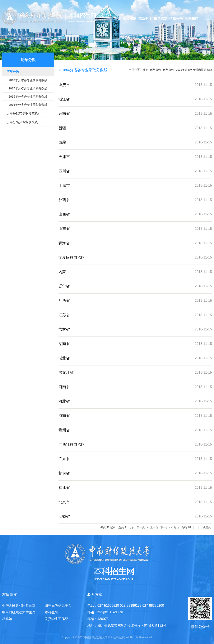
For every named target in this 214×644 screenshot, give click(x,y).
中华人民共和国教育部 (19, 606)
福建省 (64, 488)
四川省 (64, 171)
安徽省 (64, 516)
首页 (145, 70)
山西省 (64, 214)
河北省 (64, 401)
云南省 (64, 114)
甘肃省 (64, 473)
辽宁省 (64, 286)
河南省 (64, 387)
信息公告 (176, 19)
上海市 (64, 186)
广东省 (64, 459)
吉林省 (64, 329)
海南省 (64, 416)
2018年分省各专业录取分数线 (194, 70)
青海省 (64, 243)
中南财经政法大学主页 (19, 612)
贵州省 (64, 430)
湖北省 (64, 358)
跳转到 (207, 527)
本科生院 (51, 612)
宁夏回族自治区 (72, 257)
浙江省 (64, 99)
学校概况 (130, 19)
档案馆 (7, 619)
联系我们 (191, 19)
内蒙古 (64, 272)
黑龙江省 (66, 373)
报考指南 (160, 19)
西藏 (62, 142)
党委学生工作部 (56, 619)
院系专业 (145, 19)
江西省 (64, 301)
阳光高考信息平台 (58, 606)
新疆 (62, 128)
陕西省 (64, 200)
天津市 (64, 157)
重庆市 (64, 85)
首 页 (117, 19)
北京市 (64, 502)
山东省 (64, 229)
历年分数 (155, 70)
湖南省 (64, 344)
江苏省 (64, 315)
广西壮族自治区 (72, 444)
